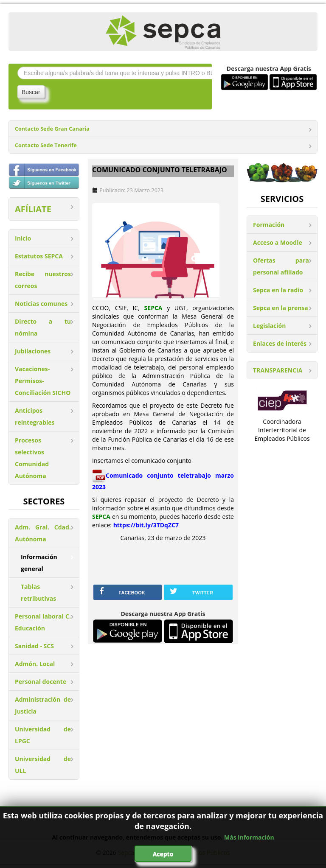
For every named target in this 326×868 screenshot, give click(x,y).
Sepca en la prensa (281, 308)
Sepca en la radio (278, 290)
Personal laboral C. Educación (43, 622)
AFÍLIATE (33, 209)
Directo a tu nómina (43, 327)
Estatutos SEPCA (39, 256)
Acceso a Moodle (278, 242)
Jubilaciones (33, 351)
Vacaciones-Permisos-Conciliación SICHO (43, 381)
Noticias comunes (41, 304)
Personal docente (41, 682)
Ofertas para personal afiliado (281, 266)
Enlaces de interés (280, 343)
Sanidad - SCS (34, 646)
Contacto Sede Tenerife (46, 145)
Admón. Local (35, 664)
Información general (39, 563)
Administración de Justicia (43, 705)
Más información (249, 837)
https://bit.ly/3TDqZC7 (146, 525)
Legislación (269, 326)
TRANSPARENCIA (278, 370)
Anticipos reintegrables (35, 416)
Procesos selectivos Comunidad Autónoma (32, 458)
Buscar (31, 92)
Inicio (23, 238)
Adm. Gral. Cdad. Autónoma (43, 533)
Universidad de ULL (43, 765)
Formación (269, 225)
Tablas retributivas (38, 592)
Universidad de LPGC (43, 735)
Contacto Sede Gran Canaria (52, 129)
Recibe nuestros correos (43, 280)
